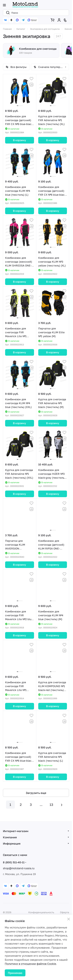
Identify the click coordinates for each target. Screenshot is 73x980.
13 (51, 805)
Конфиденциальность (41, 912)
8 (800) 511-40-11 (14, 862)
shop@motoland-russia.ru (19, 868)
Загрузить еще (36, 793)
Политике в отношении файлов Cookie (30, 964)
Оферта (64, 912)
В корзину (19, 140)
